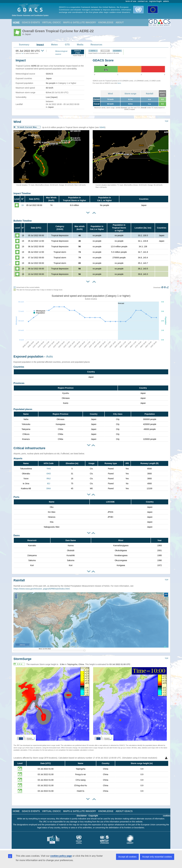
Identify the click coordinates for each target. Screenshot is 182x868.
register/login (155, 1)
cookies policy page (61, 856)
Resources (96, 45)
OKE (49, 474)
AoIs (49, 356)
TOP (167, 121)
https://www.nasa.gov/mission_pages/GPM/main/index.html (42, 589)
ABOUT (120, 22)
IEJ (49, 483)
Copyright (93, 816)
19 (22, 205)
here (119, 83)
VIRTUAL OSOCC (51, 22)
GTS (67, 45)
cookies (167, 816)
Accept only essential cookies (157, 857)
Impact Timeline (22, 193)
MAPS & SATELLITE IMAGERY (80, 22)
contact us (143, 1)
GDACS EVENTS (31, 22)
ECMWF (117, 51)
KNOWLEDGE (106, 22)
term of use (131, 1)
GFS (93, 51)
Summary (24, 45)
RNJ (49, 479)
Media (80, 45)
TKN (49, 469)
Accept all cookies (127, 857)
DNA (49, 488)
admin (166, 1)
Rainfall (150, 94)
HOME (16, 22)
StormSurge (22, 659)
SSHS (102, 127)
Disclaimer (82, 816)
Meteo (54, 45)
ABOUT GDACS (124, 811)
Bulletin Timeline (23, 221)
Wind (110, 94)
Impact (40, 45)
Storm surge (130, 94)
